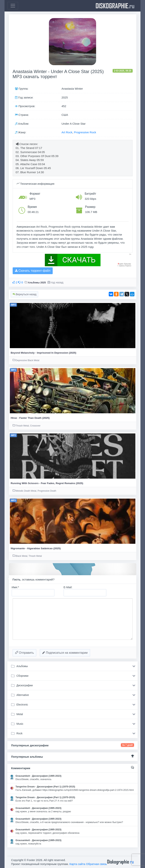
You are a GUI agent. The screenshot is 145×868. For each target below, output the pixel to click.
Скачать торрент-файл (33, 271)
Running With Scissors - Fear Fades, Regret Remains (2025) (47, 483)
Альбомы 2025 (37, 283)
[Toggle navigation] (13, 6)
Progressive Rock (85, 132)
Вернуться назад (24, 294)
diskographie (115, 6)
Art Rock (67, 132)
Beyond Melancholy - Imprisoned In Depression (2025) (44, 353)
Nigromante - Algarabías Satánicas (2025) (36, 548)
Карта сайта (77, 864)
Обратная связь (97, 864)
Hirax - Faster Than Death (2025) (30, 418)
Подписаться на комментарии (65, 653)
